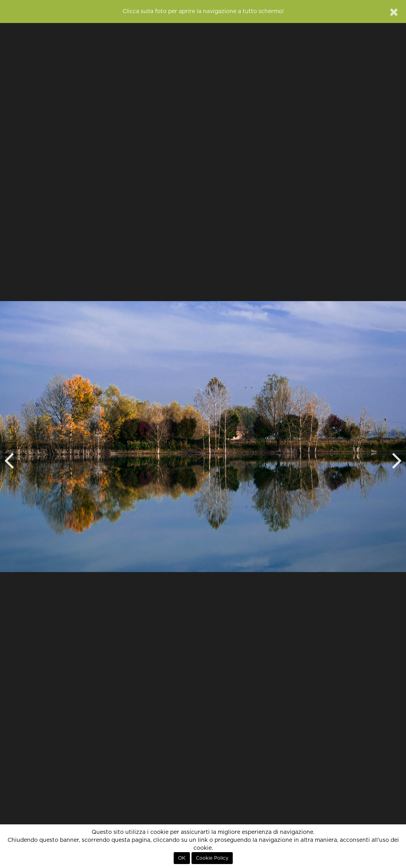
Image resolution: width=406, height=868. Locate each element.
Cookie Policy (212, 858)
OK (182, 858)
